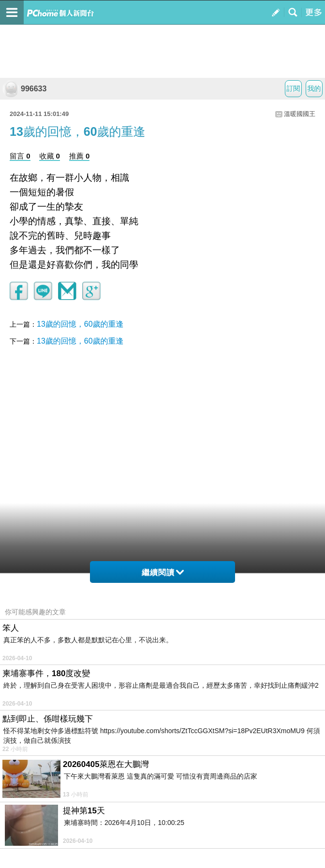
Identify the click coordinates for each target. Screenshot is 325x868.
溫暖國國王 (300, 114)
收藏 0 (50, 156)
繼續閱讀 (163, 572)
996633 (24, 89)
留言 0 (20, 156)
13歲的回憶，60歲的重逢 (80, 324)
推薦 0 (80, 156)
